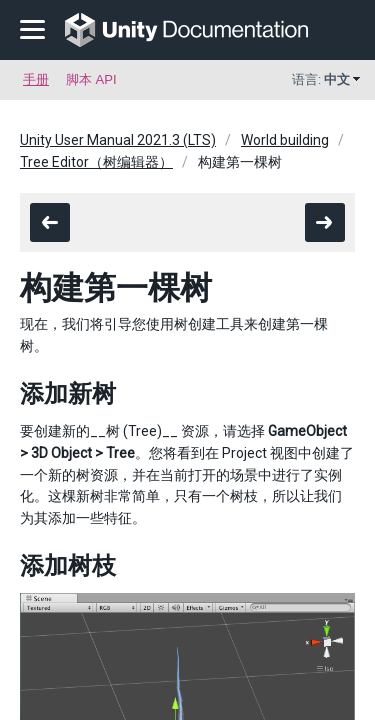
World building (285, 140)
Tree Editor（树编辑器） (96, 162)
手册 (36, 79)
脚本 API (91, 79)
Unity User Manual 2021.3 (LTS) (118, 140)
